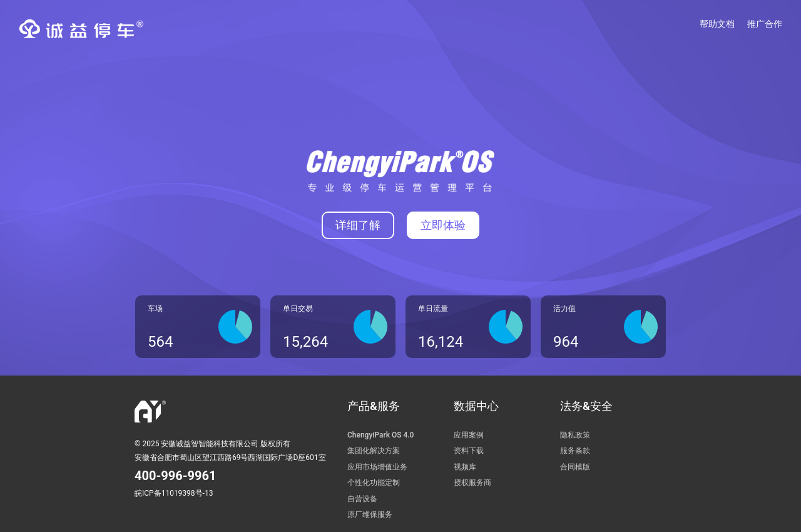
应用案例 (469, 435)
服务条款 (575, 451)
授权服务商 (472, 483)
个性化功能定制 (374, 483)
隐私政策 (575, 435)
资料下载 (469, 451)
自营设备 (362, 499)
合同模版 (575, 467)
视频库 (465, 467)
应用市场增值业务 (377, 467)
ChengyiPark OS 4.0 (380, 435)
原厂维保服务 (370, 514)
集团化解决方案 (374, 451)
